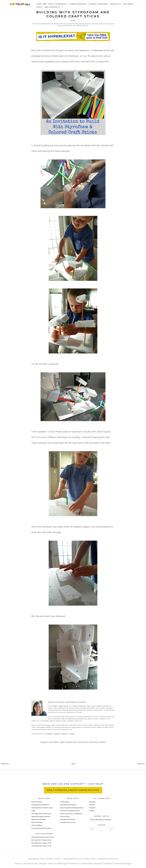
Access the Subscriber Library (41, 828)
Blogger (128, 863)
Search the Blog (37, 825)
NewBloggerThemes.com (68, 863)
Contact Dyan (65, 802)
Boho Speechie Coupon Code (41, 843)
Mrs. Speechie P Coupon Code (41, 840)
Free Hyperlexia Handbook (40, 805)
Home (73, 764)
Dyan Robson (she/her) (76, 702)
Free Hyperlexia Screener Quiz (41, 814)
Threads (71, 734)
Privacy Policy (65, 816)
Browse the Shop (37, 822)
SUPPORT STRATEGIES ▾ (99, 4)
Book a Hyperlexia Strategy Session (72, 808)
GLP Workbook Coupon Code (41, 846)
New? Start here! (37, 802)
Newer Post (5, 764)
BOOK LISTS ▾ (116, 4)
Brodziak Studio (31, 863)
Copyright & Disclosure (68, 819)
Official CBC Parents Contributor (101, 820)
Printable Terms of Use (68, 822)
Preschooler (83, 742)
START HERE (42, 4)
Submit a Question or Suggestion (71, 814)
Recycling (94, 742)
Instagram (50, 734)
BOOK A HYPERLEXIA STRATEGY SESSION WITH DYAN (73, 790)
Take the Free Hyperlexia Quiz (70, 811)
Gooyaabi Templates (103, 863)
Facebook (64, 734)
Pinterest (57, 734)
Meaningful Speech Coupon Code (43, 837)
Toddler (102, 742)
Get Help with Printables (68, 805)
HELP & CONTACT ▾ (52, 7)
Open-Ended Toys (68, 742)
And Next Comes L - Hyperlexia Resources (64, 859)
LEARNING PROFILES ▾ (78, 4)
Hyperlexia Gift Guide (39, 819)
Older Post (141, 764)
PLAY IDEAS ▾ (128, 4)
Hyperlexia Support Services (41, 816)
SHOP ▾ (39, 7)
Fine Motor (54, 742)
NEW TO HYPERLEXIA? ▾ (58, 4)
